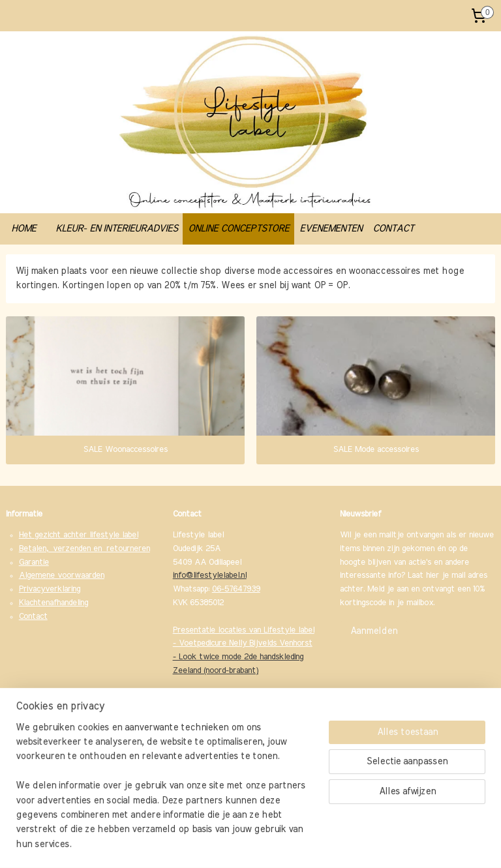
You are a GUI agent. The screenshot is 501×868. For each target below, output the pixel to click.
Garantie (34, 562)
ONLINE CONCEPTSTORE (238, 229)
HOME (23, 229)
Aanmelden (374, 631)
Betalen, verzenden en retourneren (84, 549)
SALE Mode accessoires (376, 450)
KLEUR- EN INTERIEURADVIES (116, 229)
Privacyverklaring (50, 589)
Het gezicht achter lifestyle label (79, 535)
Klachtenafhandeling (53, 603)
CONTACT (393, 229)
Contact (33, 617)
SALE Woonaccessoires (126, 450)
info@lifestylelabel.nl (210, 576)
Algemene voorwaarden (62, 576)
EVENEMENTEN (331, 229)
